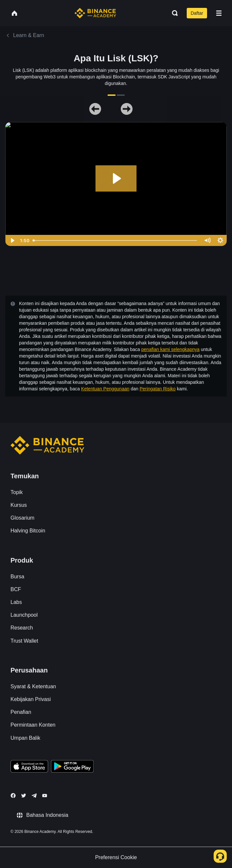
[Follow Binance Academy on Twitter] (24, 796)
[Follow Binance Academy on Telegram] (34, 796)
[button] (219, 13)
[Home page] (95, 13)
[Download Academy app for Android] (72, 767)
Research (22, 628)
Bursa (17, 577)
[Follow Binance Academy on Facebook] (13, 796)
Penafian (21, 712)
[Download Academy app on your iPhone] (29, 767)
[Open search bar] (173, 13)
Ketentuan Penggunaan (105, 389)
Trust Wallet (24, 641)
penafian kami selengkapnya (170, 349)
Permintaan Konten (33, 725)
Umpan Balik (25, 738)
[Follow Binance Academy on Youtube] (45, 796)
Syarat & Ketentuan (33, 686)
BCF (16, 589)
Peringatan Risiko (158, 389)
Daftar (197, 13)
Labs (16, 602)
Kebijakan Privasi (31, 699)
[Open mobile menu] (219, 13)
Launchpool (24, 615)
